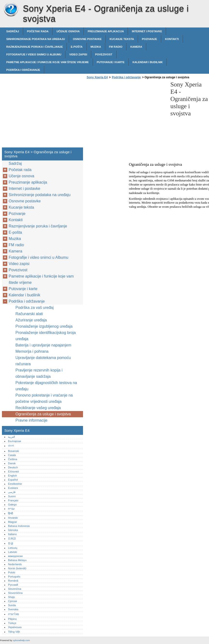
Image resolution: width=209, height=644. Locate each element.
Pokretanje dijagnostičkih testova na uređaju (46, 386)
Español (13, 480)
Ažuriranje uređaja (31, 320)
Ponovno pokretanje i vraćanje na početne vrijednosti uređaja (44, 398)
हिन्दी (10, 513)
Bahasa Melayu (17, 560)
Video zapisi (78, 54)
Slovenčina (15, 589)
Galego (12, 505)
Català (12, 455)
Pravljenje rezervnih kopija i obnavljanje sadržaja (39, 373)
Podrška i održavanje (23, 70)
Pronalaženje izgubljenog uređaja (44, 326)
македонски (15, 556)
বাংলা (11, 446)
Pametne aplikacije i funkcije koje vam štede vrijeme (48, 62)
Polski (12, 572)
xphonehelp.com (21, 640)
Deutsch (13, 467)
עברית (11, 509)
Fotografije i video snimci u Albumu (34, 54)
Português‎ (14, 577)
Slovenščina (15, 593)
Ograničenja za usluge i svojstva (43, 414)
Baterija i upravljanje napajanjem (43, 345)
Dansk (12, 463)
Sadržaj (13, 31)
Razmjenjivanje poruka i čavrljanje (35, 47)
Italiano (12, 534)
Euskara (13, 488)
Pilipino (12, 619)
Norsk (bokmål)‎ (17, 568)
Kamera (136, 47)
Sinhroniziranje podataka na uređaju (36, 39)
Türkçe (12, 623)
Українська (15, 627)
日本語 (12, 538)
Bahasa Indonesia (19, 526)
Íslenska (13, 530)
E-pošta (77, 47)
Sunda (12, 605)
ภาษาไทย (14, 614)
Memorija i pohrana (32, 351)
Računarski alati (29, 314)
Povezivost (104, 54)
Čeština (13, 459)
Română (13, 581)
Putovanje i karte (111, 62)
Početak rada (38, 31)
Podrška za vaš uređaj (35, 308)
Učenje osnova (68, 31)
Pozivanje (150, 39)
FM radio (116, 47)
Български (14, 441)
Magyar (12, 522)
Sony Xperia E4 (11, 10)
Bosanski (13, 451)
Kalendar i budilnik (148, 62)
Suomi (12, 496)
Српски (12, 601)
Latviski (12, 552)
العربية (11, 437)
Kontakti (172, 39)
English (12, 476)
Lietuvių (13, 548)
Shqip (11, 597)
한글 (11, 543)
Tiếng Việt (14, 632)
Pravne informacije (31, 420)
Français (13, 500)
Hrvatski (13, 518)
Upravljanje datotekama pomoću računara (43, 361)
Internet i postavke (147, 31)
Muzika (96, 47)
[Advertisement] (126, 115)
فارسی (12, 492)
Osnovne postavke (87, 39)
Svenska (13, 609)
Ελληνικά (13, 471)
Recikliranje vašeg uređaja (38, 408)
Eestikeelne (15, 484)
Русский (13, 585)
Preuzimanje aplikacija (106, 31)
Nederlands (15, 564)
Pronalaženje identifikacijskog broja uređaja (46, 336)
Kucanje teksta (122, 39)
